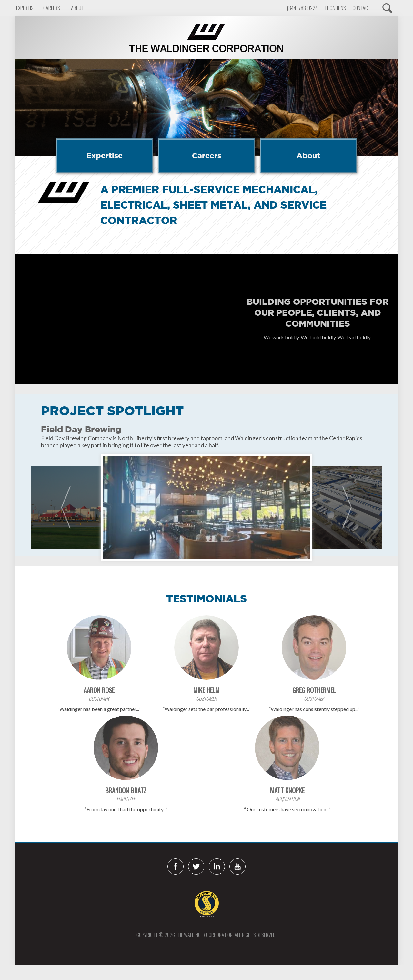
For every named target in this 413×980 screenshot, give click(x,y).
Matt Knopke (287, 790)
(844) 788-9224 (302, 8)
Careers (52, 8)
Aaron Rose (99, 690)
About (77, 8)
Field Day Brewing (81, 429)
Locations (336, 8)
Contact (362, 8)
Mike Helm (206, 690)
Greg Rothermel (314, 690)
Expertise (26, 8)
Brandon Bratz (126, 790)
